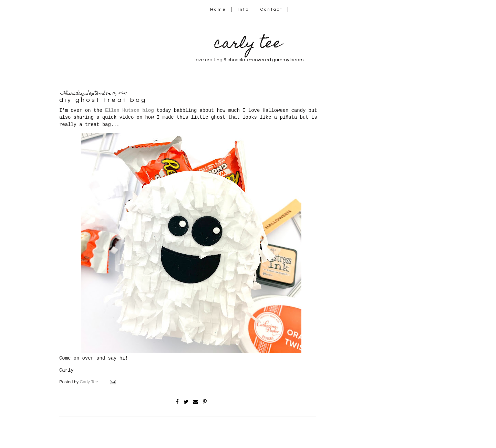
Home (218, 9)
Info (243, 9)
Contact (272, 9)
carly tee (248, 45)
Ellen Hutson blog (129, 110)
